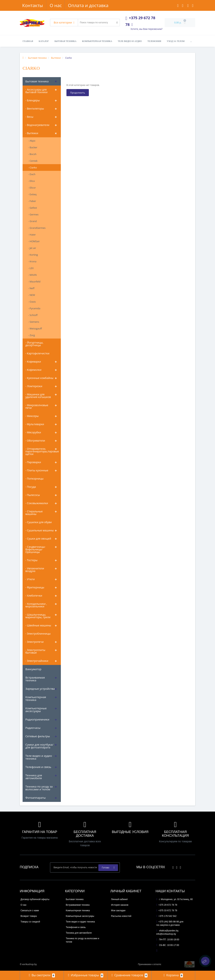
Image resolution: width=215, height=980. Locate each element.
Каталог (44, 41)
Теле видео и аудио (130, 41)
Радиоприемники (37, 719)
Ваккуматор (33, 669)
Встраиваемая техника (35, 679)
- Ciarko (32, 167)
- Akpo (32, 141)
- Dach (32, 174)
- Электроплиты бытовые (35, 651)
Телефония (154, 41)
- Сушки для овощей (38, 539)
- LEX (31, 268)
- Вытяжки (32, 133)
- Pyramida (34, 308)
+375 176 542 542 (166, 916)
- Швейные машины (38, 625)
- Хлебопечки (34, 596)
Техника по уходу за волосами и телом (39, 788)
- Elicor (32, 188)
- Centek (33, 161)
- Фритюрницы (35, 587)
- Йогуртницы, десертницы (34, 344)
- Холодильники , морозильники (36, 605)
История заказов (120, 905)
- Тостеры (31, 560)
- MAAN (32, 275)
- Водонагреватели (37, 125)
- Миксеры (32, 416)
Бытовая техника (65, 41)
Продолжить (78, 93)
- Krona (32, 261)
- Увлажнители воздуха (35, 570)
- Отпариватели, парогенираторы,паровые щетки (42, 451)
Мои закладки (118, 911)
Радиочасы (33, 728)
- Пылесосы (33, 495)
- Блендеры (33, 100)
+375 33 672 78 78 (167, 911)
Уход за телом (176, 41)
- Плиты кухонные (37, 470)
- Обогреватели (35, 441)
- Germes (33, 214)
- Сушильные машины (40, 530)
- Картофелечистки (37, 353)
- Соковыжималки (37, 503)
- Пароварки (33, 462)
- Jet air (32, 248)
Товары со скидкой (30, 922)
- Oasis (32, 302)
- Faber (32, 201)
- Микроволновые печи (37, 406)
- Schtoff (33, 315)
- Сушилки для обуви (39, 522)
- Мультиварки (35, 424)
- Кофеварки (33, 362)
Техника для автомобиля (34, 777)
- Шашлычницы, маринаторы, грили (38, 616)
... (191, 41)
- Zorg (31, 335)
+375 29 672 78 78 (167, 905)
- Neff (31, 288)
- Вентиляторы (35, 109)
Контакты (99, 5)
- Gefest (33, 208)
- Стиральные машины (34, 513)
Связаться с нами (30, 911)
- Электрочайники (37, 661)
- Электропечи (35, 642)
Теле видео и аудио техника (39, 757)
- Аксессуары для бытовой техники (36, 91)
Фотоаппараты (35, 798)
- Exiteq (32, 194)
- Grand (32, 221)
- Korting (33, 255)
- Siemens (34, 322)
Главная (28, 41)
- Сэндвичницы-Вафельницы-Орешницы (35, 549)
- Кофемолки (33, 370)
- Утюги (30, 579)
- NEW (32, 295)
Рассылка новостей (121, 916)
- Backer (33, 147)
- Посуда (31, 487)
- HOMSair (34, 241)
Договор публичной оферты (35, 899)
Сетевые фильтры (38, 736)
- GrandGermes (37, 228)
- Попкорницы (34, 479)
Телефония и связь (38, 767)
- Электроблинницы (38, 634)
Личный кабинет (119, 899)
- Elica (31, 181)
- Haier (32, 235)
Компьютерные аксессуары (36, 710)
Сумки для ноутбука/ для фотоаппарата (39, 746)
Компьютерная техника (97, 41)
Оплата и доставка (61, 5)
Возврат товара (29, 916)
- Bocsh (32, 154)
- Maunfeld (34, 282)
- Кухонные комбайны (39, 378)
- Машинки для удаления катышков (38, 396)
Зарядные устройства (40, 689)
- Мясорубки (33, 432)
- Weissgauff (35, 328)
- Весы (29, 117)
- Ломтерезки (34, 386)
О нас (28, 5)
